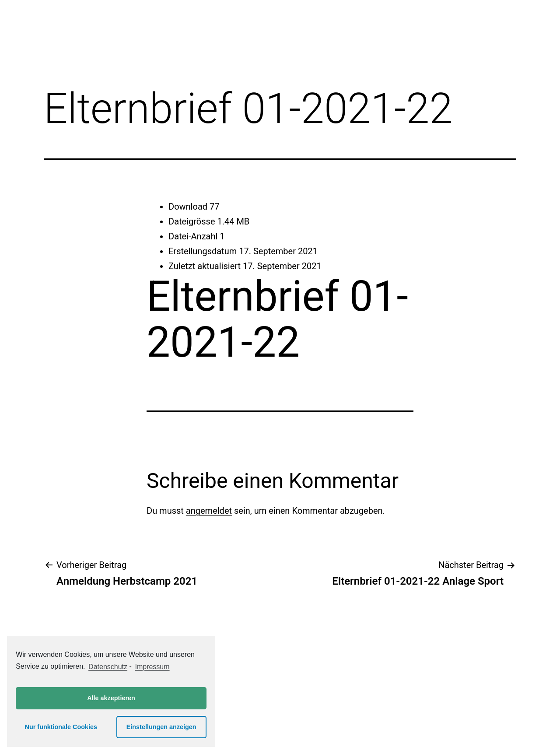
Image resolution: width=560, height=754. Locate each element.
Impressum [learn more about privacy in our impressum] (152, 667)
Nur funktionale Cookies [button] (61, 727)
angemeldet (209, 511)
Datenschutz (108, 667)
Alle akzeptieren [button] (111, 698)
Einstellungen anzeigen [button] (161, 727)
